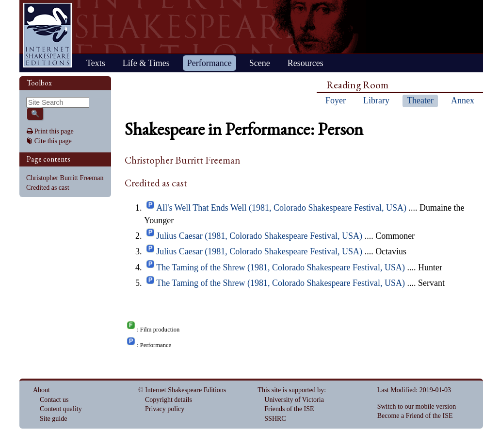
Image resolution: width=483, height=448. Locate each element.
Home (48, 35)
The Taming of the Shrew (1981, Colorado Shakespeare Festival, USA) (281, 267)
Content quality (61, 409)
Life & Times (146, 63)
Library (376, 100)
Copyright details (169, 400)
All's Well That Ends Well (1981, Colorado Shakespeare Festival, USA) (281, 208)
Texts (96, 63)
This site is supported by (291, 390)
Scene (260, 63)
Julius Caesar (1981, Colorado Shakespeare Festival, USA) (259, 236)
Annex (463, 100)
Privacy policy (165, 409)
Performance (209, 63)
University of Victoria (294, 400)
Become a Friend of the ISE (415, 416)
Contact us (54, 400)
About (41, 390)
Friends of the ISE (289, 409)
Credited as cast (48, 188)
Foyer (336, 100)
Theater (420, 100)
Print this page (54, 131)
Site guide (53, 419)
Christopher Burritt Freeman (65, 178)
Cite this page (53, 141)
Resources (306, 63)
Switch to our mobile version (417, 407)
